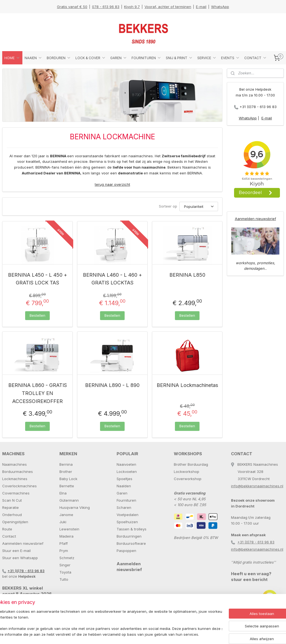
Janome (66, 515)
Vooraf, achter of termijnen (168, 7)
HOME (12, 58)
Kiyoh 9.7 (132, 7)
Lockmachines (15, 479)
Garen (122, 493)
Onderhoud (12, 515)
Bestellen (37, 315)
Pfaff (64, 543)
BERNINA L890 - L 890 (112, 385)
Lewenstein (69, 529)
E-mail (201, 7)
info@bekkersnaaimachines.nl (257, 486)
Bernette (67, 486)
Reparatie (11, 507)
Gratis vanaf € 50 (72, 7)
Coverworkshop (188, 479)
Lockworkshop (187, 472)
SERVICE (207, 58)
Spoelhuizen (127, 522)
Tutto (64, 579)
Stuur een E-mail (16, 551)
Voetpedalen (128, 515)
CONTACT (256, 58)
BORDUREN (59, 58)
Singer (65, 565)
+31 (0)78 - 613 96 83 (258, 107)
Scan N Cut (12, 500)
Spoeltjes (124, 479)
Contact (9, 536)
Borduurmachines (18, 472)
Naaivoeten (126, 464)
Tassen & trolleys (132, 529)
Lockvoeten (127, 472)
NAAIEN (33, 58)
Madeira (66, 536)
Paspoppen (126, 551)
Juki (63, 522)
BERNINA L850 (187, 275)
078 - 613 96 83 (106, 7)
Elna (63, 493)
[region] (107, 623)
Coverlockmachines (19, 486)
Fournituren (126, 500)
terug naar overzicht (112, 184)
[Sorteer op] (199, 206)
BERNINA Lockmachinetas (187, 385)
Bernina (66, 464)
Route (7, 529)
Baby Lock (68, 479)
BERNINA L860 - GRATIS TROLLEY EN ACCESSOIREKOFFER (38, 393)
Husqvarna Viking (75, 507)
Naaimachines (15, 464)
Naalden (124, 486)
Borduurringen (129, 536)
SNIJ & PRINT (179, 58)
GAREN (119, 58)
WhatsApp (220, 7)
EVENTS (230, 58)
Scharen (124, 507)
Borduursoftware (131, 543)
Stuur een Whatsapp (20, 558)
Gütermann (69, 500)
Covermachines (16, 493)
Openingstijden (15, 522)
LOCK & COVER (91, 58)
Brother (66, 472)
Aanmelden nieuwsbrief (255, 219)
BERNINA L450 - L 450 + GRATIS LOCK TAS (38, 279)
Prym (64, 551)
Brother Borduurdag (191, 464)
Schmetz (67, 558)
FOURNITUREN (146, 58)
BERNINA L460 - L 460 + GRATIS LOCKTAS (112, 279)
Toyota (65, 572)
